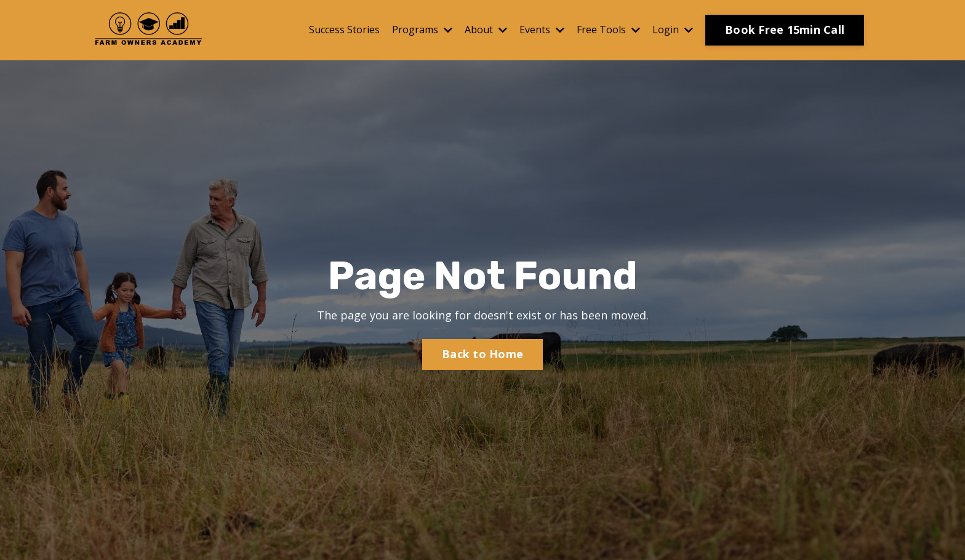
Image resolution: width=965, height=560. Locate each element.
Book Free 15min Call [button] (785, 30)
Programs (422, 30)
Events (542, 30)
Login (673, 30)
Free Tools (608, 30)
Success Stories (344, 30)
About (486, 30)
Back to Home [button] (482, 354)
